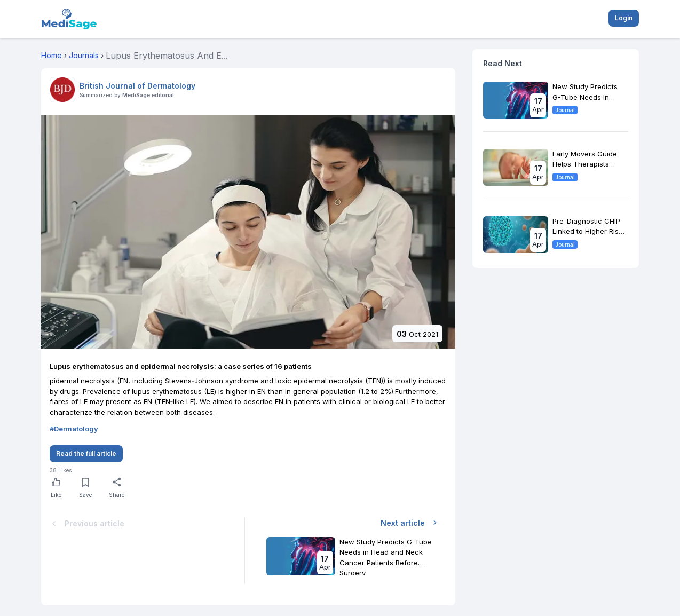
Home (52, 55)
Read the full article (86, 453)
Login (624, 18)
